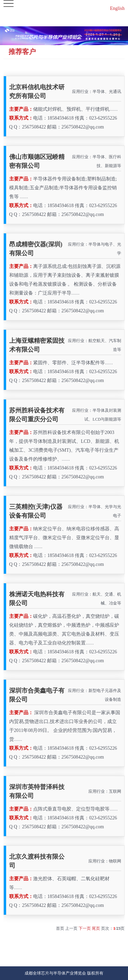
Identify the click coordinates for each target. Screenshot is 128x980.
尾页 (96, 928)
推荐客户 (22, 52)
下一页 (85, 928)
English (117, 8)
